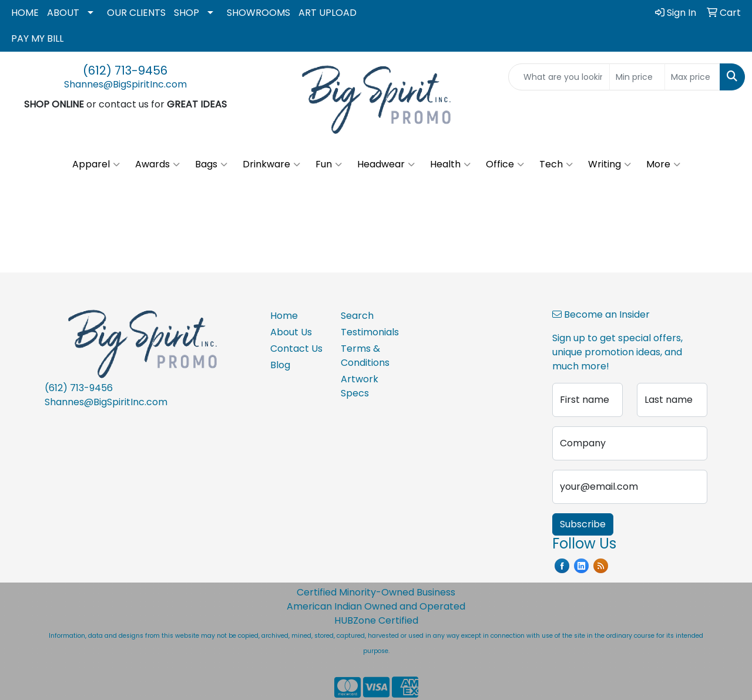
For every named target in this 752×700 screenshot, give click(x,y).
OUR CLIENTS (136, 13)
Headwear (386, 164)
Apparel (96, 164)
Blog (280, 365)
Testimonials (369, 332)
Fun (329, 164)
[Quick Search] (559, 77)
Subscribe (583, 524)
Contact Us (296, 349)
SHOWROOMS (258, 13)
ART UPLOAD (328, 13)
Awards (157, 164)
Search (357, 316)
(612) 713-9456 (125, 70)
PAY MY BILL (37, 38)
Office (505, 164)
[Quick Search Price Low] (637, 77)
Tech (556, 164)
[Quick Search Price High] (692, 77)
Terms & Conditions (365, 356)
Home (284, 316)
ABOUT (63, 13)
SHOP (187, 13)
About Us (291, 332)
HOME (25, 13)
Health (450, 164)
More (663, 164)
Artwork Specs (360, 386)
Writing (610, 164)
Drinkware (271, 164)
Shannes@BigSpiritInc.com (125, 84)
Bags (211, 164)
